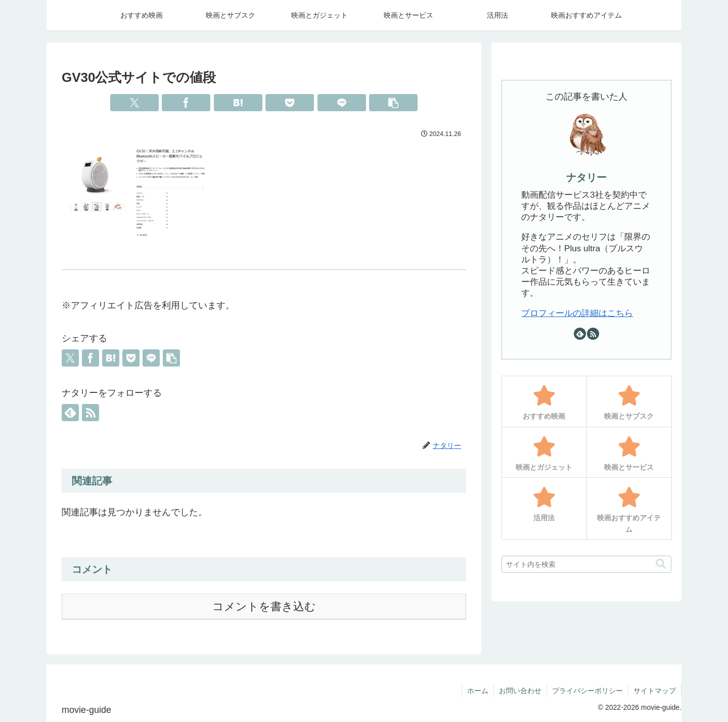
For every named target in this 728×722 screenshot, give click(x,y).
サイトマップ (655, 691)
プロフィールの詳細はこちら (577, 313)
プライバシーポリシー (587, 691)
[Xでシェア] (134, 103)
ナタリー (586, 177)
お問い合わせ (520, 691)
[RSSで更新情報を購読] (90, 413)
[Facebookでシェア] (186, 103)
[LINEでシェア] (342, 103)
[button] (393, 103)
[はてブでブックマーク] (238, 103)
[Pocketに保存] (290, 103)
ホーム (478, 691)
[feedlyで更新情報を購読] (70, 413)
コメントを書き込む (264, 606)
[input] (586, 564)
